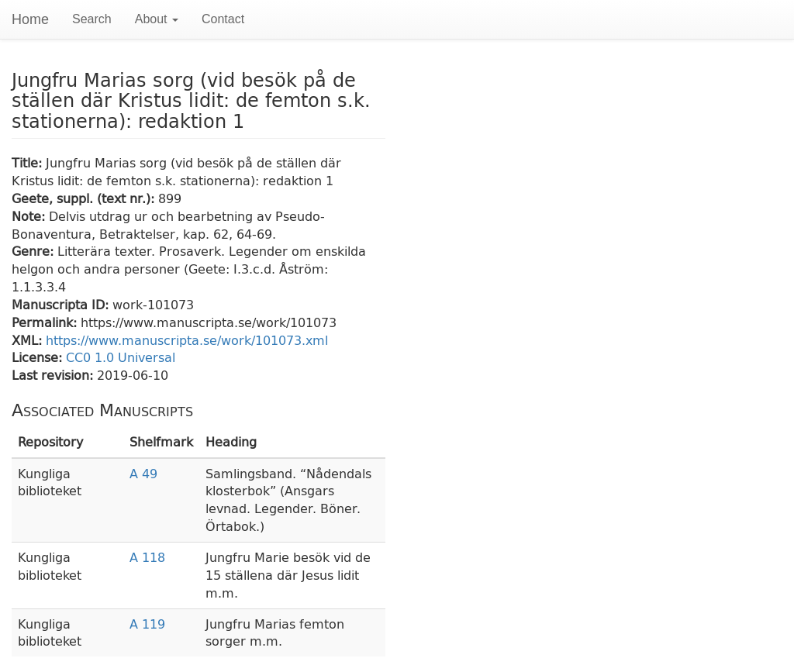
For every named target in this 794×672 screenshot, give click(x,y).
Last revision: (54, 375)
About (157, 19)
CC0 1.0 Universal (121, 357)
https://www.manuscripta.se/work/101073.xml (187, 340)
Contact (223, 19)
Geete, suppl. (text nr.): (85, 198)
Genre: (35, 251)
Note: (30, 216)
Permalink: (46, 322)
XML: (29, 340)
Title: (29, 162)
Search (92, 19)
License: (39, 357)
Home (30, 19)
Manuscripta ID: (62, 304)
